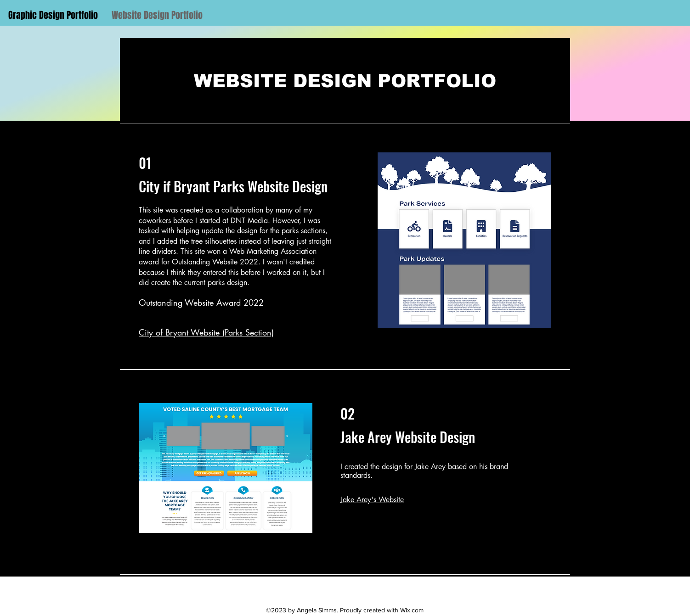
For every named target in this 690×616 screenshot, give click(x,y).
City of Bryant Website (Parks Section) (206, 332)
